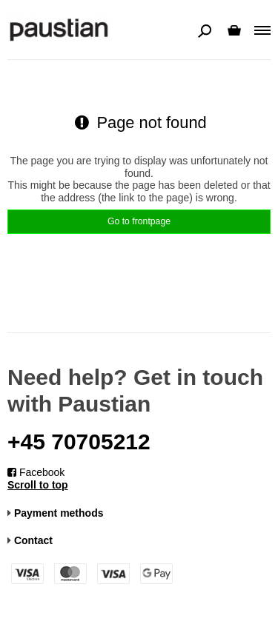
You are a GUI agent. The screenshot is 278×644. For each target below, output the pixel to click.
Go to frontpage (139, 221)
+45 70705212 (79, 442)
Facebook (36, 472)
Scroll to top (38, 485)
